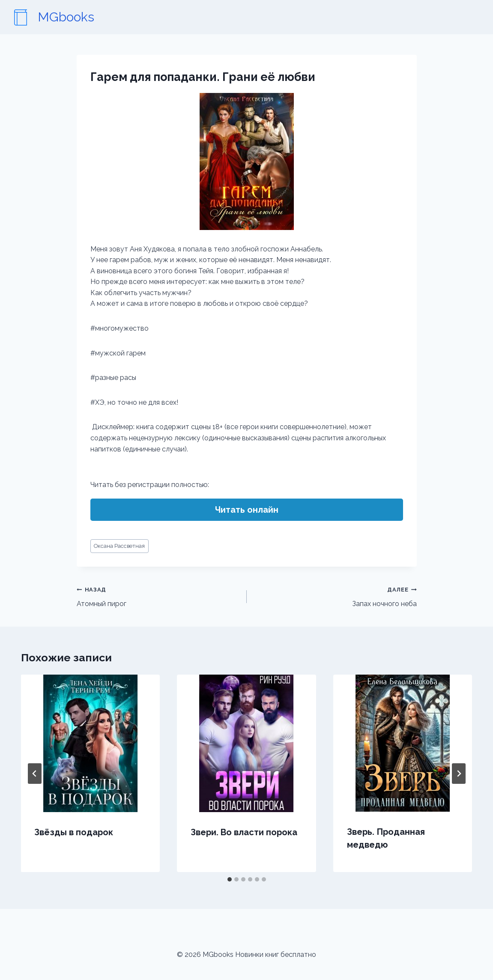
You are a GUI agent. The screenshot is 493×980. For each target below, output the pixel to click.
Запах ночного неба (335, 596)
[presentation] (91, 743)
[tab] (230, 879)
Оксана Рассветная (119, 546)
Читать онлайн (247, 510)
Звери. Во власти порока (244, 832)
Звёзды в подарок (74, 832)
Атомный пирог (158, 596)
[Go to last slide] (35, 774)
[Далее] (459, 774)
